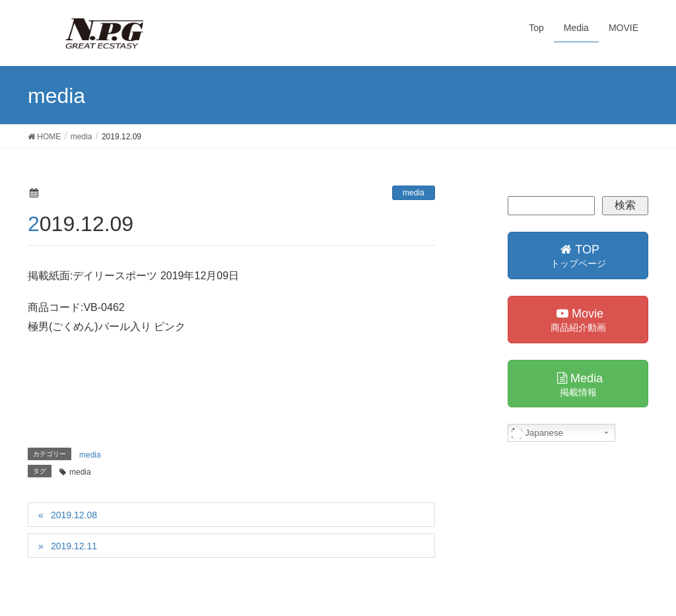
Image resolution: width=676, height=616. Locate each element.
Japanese (537, 433)
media (414, 193)
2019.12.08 (74, 515)
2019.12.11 (74, 546)
